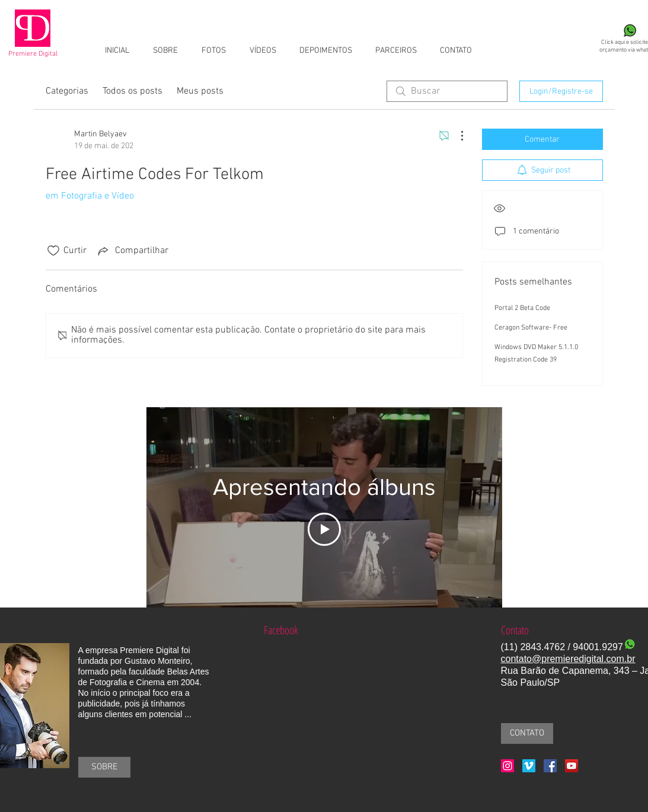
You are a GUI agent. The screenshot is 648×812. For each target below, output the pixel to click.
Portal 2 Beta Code (522, 308)
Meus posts (200, 91)
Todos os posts (133, 91)
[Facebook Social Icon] (550, 766)
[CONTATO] (527, 733)
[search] (447, 91)
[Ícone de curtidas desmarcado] (53, 251)
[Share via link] (132, 251)
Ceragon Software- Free (531, 328)
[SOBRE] (104, 767)
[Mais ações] (456, 136)
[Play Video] (324, 529)
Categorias (67, 91)
